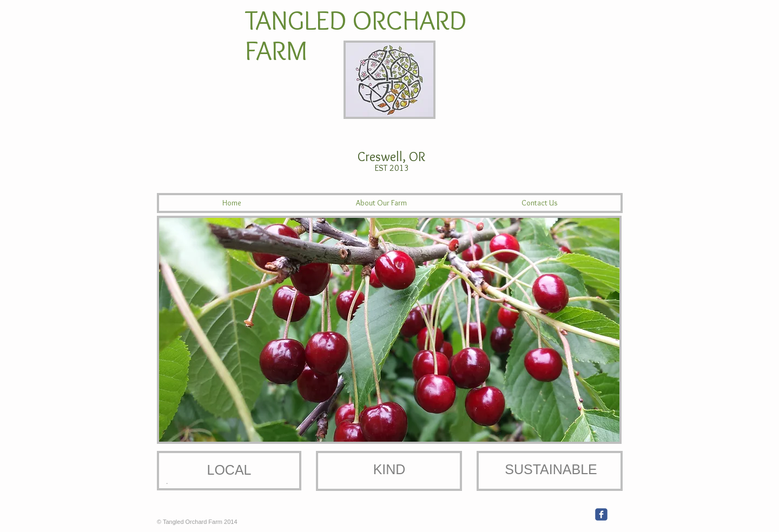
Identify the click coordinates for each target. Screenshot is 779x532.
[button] (389, 330)
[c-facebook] (601, 514)
